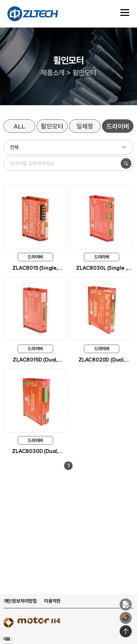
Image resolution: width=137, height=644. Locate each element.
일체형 (85, 126)
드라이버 (118, 126)
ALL (19, 126)
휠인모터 (52, 126)
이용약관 (52, 601)
